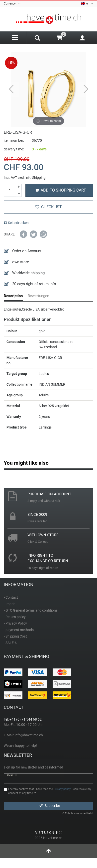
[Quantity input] (10, 190)
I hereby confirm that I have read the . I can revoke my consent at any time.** (50, 791)
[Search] (38, 38)
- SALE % (10, 643)
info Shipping (36, 178)
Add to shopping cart (60, 190)
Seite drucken (16, 223)
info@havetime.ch (29, 735)
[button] (23, 234)
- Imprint (10, 604)
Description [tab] (13, 296)
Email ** (12, 775)
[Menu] (15, 38)
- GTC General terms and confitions (31, 610)
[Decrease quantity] (19, 194)
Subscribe (49, 806)
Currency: (12, 4)
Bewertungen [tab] (38, 296)
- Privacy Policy (15, 623)
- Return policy (15, 617)
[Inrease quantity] (19, 187)
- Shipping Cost (15, 636)
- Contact (11, 597)
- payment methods (19, 630)
